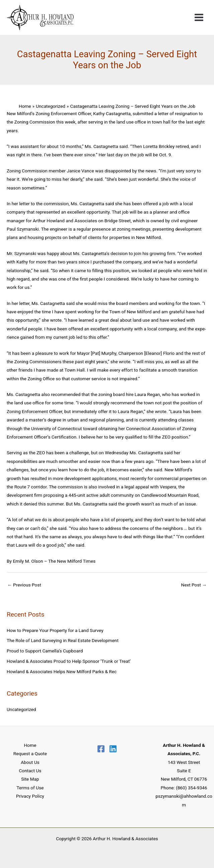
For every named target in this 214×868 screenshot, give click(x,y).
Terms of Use (30, 788)
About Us (30, 762)
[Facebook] (101, 749)
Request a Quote (30, 754)
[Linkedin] (113, 749)
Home (30, 745)
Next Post (194, 585)
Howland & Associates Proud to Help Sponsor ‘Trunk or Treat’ (69, 661)
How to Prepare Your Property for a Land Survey (55, 630)
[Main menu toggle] (199, 18)
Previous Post (24, 585)
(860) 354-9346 (191, 788)
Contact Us (30, 771)
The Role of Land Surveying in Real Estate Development (63, 640)
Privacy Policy (30, 796)
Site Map (30, 779)
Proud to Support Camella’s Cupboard (45, 651)
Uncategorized (21, 709)
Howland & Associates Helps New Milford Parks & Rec (62, 672)
